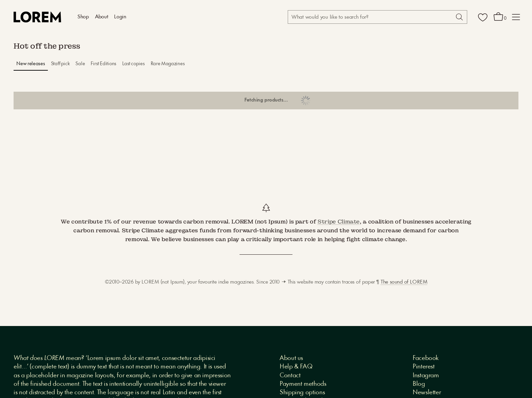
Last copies (134, 64)
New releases (31, 64)
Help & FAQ (296, 367)
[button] (516, 17)
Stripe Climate (339, 222)
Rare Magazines (168, 64)
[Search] (459, 17)
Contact (290, 376)
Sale (80, 64)
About (102, 17)
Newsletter (427, 393)
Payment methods (303, 384)
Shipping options (302, 393)
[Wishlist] (483, 17)
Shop (83, 17)
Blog (419, 384)
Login (120, 17)
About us (291, 358)
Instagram (426, 376)
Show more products (266, 101)
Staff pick (60, 64)
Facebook (426, 358)
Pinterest (424, 367)
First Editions (103, 64)
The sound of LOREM (404, 282)
